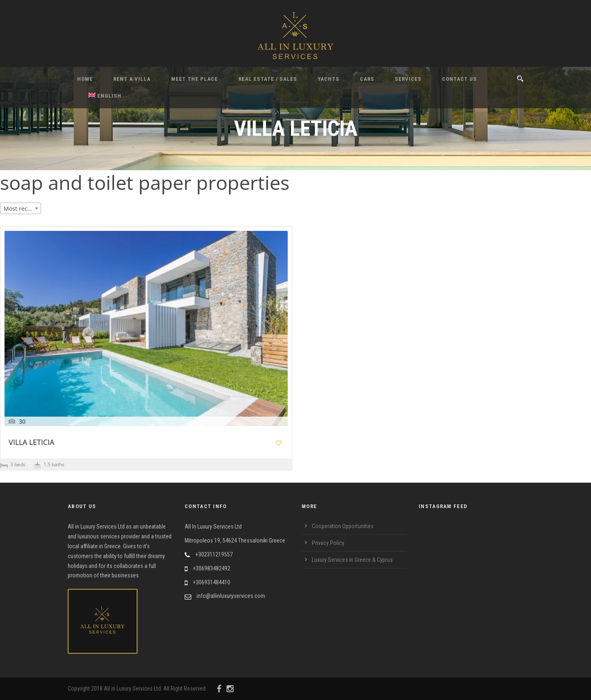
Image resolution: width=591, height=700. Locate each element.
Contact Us (459, 79)
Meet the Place (195, 79)
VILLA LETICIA (31, 443)
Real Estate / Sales (268, 79)
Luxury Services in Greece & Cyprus (352, 560)
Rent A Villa (132, 79)
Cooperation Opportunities (343, 526)
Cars (367, 79)
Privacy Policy (328, 543)
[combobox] (21, 208)
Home (85, 79)
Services (408, 79)
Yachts (329, 79)
